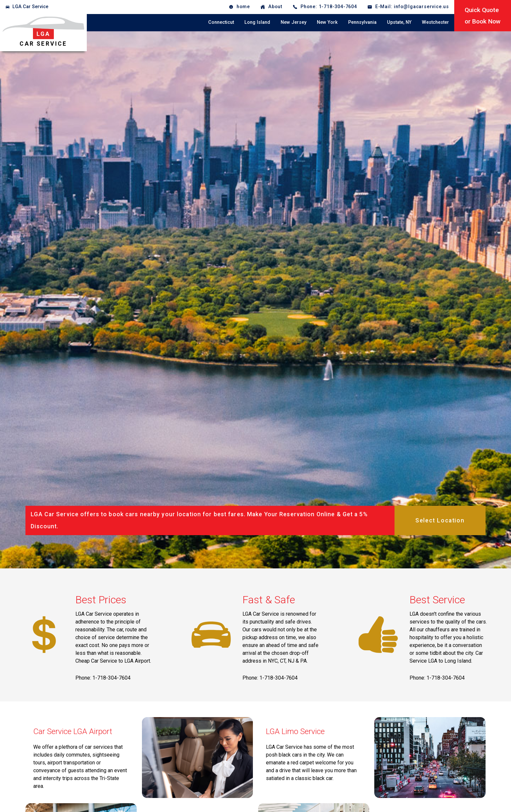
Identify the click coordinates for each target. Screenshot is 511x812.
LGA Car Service (30, 7)
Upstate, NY (399, 22)
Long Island (257, 22)
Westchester (435, 22)
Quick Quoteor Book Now (483, 16)
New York (327, 22)
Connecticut (221, 22)
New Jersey (294, 22)
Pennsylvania (362, 22)
